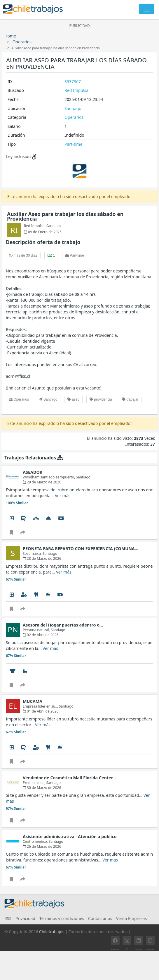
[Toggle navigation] (147, 9)
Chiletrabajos (52, 932)
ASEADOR (33, 472)
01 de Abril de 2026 (41, 711)
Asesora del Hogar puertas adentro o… (63, 625)
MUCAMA (33, 701)
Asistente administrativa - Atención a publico (70, 836)
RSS (8, 918)
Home (10, 36)
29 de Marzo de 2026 (42, 482)
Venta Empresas (131, 918)
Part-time (73, 144)
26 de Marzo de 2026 (42, 846)
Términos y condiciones (62, 918)
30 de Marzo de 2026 (42, 788)
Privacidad (25, 918)
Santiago (73, 108)
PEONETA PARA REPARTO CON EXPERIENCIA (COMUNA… (81, 549)
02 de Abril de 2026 (41, 635)
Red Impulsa (76, 90)
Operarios (22, 42)
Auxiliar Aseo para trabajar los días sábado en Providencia (65, 216)
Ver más (63, 496)
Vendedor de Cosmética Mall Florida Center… (69, 778)
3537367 (73, 81)
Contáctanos (100, 918)
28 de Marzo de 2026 (42, 558)
